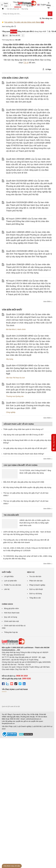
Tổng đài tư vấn (35, 598)
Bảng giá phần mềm (11, 608)
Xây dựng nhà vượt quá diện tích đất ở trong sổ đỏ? (23, 435)
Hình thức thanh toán (12, 613)
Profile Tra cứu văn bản (13, 585)
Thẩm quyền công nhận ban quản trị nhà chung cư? (23, 429)
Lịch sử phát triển (10, 581)
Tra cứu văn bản (35, 576)
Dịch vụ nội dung (36, 594)
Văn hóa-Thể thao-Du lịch (15, 378)
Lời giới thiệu (9, 576)
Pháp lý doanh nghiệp (37, 585)
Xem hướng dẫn (9, 26)
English (41, 5)
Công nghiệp (11, 412)
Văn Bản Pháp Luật (9, 726)
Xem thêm (48, 302)
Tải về (26, 63)
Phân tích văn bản (36, 581)
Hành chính (21, 329)
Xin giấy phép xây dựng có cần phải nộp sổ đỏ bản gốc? (25, 448)
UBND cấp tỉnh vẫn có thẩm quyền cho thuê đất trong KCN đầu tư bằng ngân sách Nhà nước (35, 523)
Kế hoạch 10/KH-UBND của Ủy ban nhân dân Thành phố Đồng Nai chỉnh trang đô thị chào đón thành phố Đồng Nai (28, 221)
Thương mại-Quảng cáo (15, 396)
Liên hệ (7, 589)
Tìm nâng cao (46, 18)
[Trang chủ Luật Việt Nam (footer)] (27, 641)
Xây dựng (10, 359)
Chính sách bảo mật (11, 621)
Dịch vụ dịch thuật (36, 589)
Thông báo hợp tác (11, 632)
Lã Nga (47, 69)
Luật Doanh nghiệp (24, 726)
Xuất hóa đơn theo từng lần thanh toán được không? (24, 454)
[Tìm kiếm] (50, 14)
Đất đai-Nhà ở (11, 329)
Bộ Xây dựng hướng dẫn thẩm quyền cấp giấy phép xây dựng (27, 487)
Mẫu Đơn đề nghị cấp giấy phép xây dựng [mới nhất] (24, 482)
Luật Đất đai (37, 726)
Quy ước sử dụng (11, 617)
